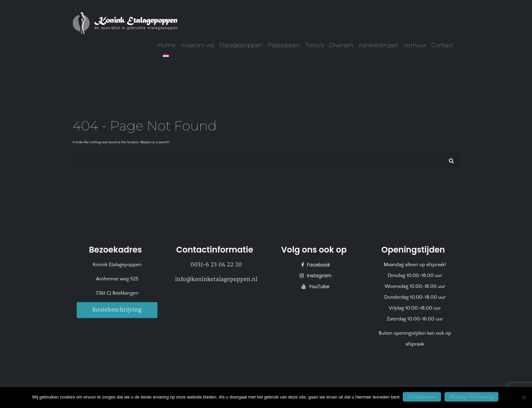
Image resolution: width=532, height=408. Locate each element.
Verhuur (415, 45)
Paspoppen (284, 45)
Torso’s (315, 45)
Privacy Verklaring (473, 398)
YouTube (318, 286)
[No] (524, 398)
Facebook (318, 265)
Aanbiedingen (378, 45)
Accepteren (423, 398)
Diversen (341, 45)
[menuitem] (166, 56)
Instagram (318, 276)
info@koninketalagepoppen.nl (216, 279)
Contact (443, 45)
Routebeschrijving (117, 309)
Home (167, 45)
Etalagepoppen (241, 45)
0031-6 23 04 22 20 (216, 265)
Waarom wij (197, 45)
